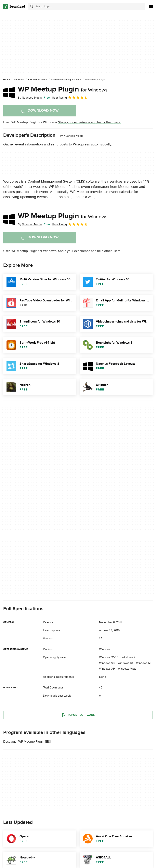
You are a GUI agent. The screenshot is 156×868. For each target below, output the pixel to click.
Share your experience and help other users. (89, 122)
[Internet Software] (38, 80)
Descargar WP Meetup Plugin (24, 742)
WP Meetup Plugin (63, 89)
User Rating (70, 97)
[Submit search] (32, 6)
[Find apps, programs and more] (87, 6)
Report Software (78, 715)
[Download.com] (14, 6)
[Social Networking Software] (66, 80)
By (30, 98)
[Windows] (19, 80)
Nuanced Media (73, 136)
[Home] (7, 80)
